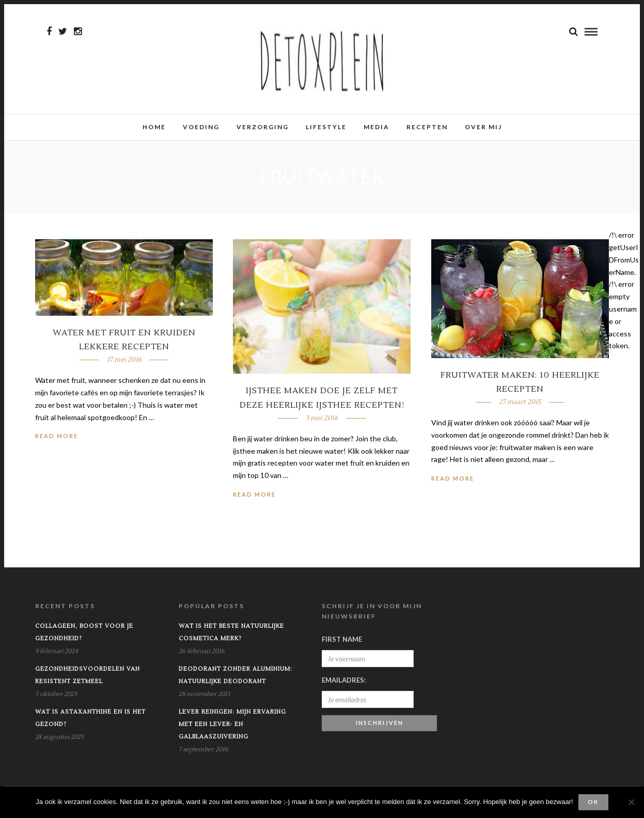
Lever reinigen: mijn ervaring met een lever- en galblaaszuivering (232, 724)
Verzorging (263, 127)
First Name (342, 639)
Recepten (427, 127)
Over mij (483, 127)
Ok (593, 802)
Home (154, 127)
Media (376, 127)
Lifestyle (326, 127)
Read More (57, 436)
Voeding (201, 127)
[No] (631, 802)
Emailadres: (344, 680)
